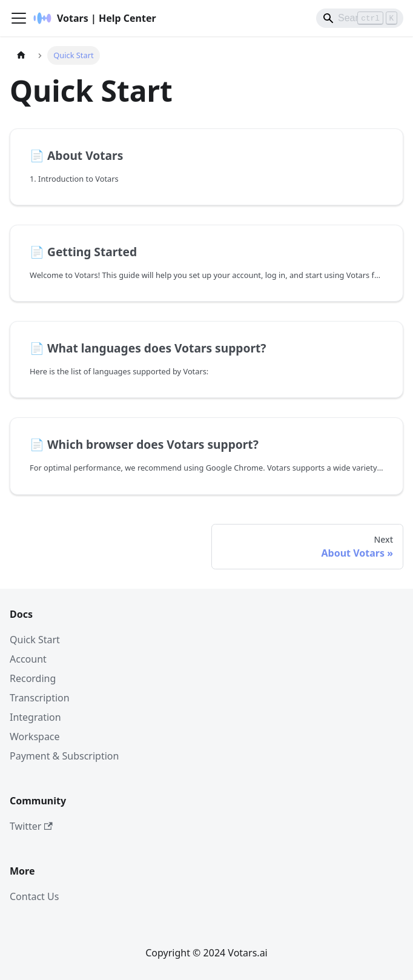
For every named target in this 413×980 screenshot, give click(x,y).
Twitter (31, 826)
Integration (35, 717)
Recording (33, 678)
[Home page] (21, 55)
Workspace (35, 737)
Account (28, 659)
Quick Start (35, 640)
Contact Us (34, 896)
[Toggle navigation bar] (19, 18)
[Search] (360, 18)
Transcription (40, 698)
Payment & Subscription (64, 756)
